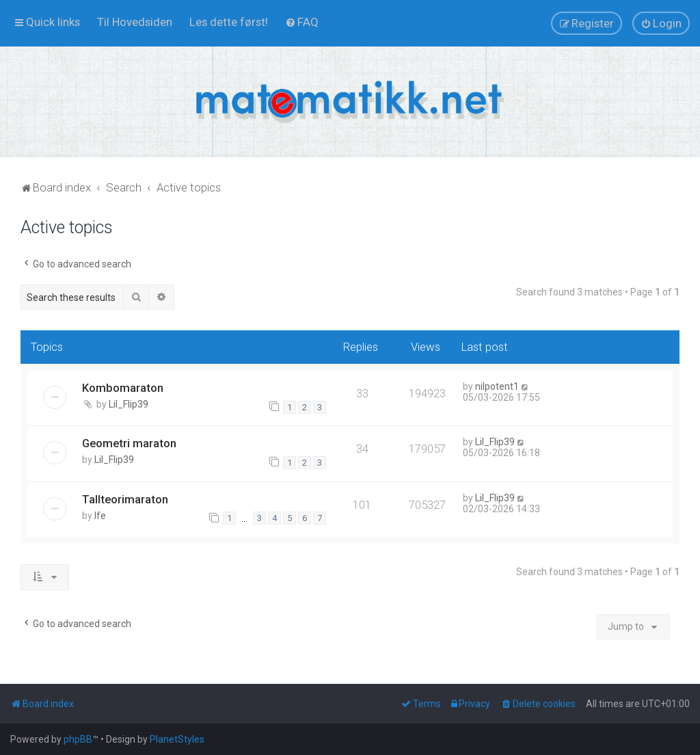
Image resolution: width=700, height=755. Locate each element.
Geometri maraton (129, 443)
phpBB (78, 739)
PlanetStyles (177, 739)
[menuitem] (135, 22)
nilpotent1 (497, 386)
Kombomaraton (123, 388)
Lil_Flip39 (129, 404)
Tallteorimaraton (125, 499)
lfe (100, 516)
